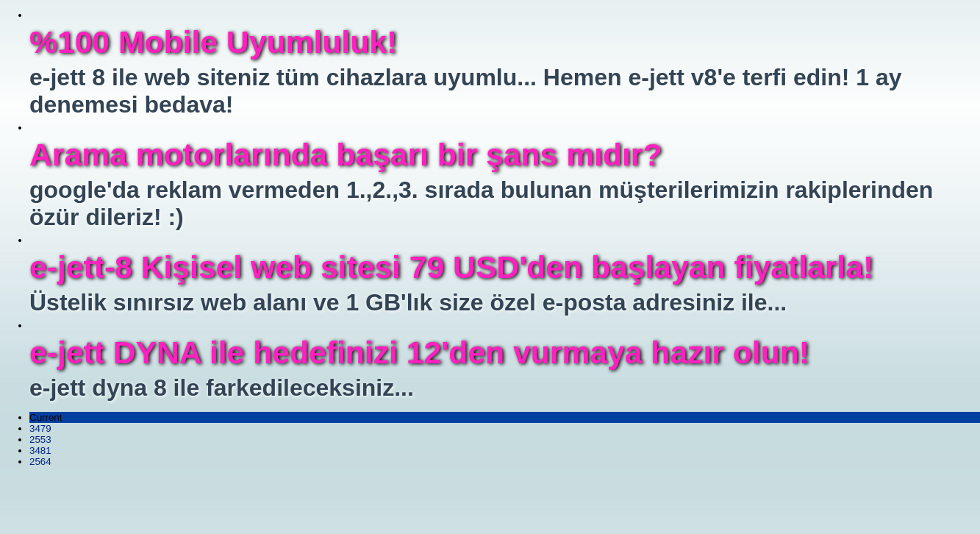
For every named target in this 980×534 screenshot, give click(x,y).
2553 (40, 439)
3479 (40, 428)
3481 (40, 451)
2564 (40, 462)
